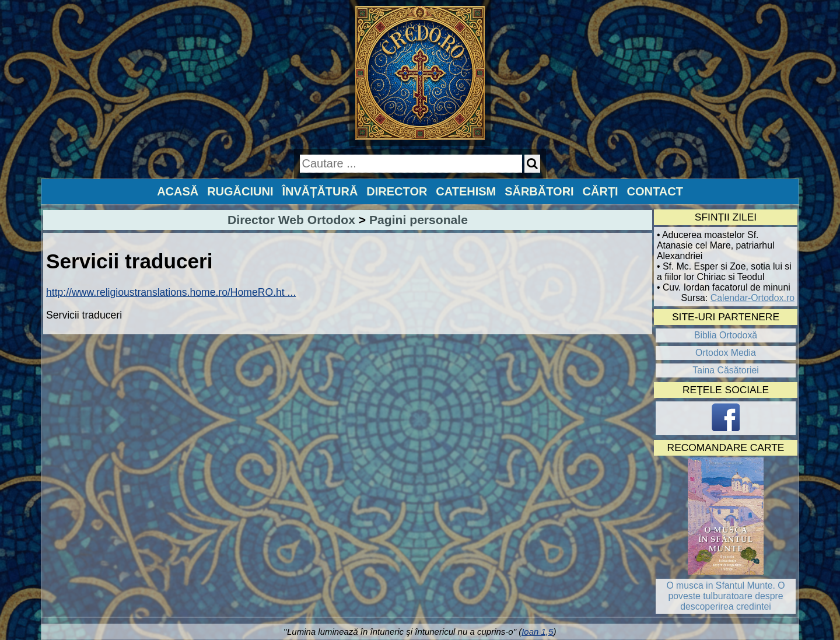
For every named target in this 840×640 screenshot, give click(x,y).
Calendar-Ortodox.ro (752, 298)
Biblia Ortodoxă (726, 335)
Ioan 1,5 (537, 632)
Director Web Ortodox (291, 220)
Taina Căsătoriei (726, 370)
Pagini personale (419, 220)
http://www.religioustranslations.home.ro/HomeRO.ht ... (171, 292)
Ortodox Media (726, 353)
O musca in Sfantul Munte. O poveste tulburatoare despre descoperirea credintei (725, 596)
